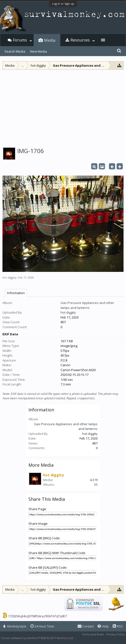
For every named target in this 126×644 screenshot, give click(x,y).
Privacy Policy (116, 634)
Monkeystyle (15, 626)
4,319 (94, 480)
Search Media (15, 51)
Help (103, 626)
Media (50, 40)
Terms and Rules (93, 634)
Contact (86, 626)
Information (16, 293)
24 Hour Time (42, 626)
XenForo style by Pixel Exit (94, 638)
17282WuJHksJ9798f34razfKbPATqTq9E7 (37, 616)
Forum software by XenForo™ (37, 638)
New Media (39, 51)
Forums (20, 40)
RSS (118, 626)
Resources (80, 40)
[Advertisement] (63, 107)
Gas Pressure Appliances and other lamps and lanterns (87, 305)
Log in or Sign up (63, 4)
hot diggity (9, 277)
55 (96, 484)
